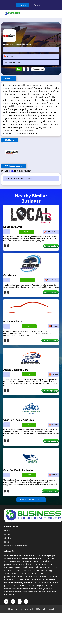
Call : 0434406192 (51, 246)
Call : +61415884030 (50, 391)
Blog (7, 542)
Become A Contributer (15, 546)
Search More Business (31, 500)
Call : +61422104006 (50, 341)
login (11, 171)
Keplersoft (28, 609)
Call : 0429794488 (51, 292)
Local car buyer (13, 227)
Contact (8, 538)
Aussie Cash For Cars (16, 370)
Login (23, 5)
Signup (38, 5)
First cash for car (13, 321)
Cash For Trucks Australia (19, 420)
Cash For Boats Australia (18, 470)
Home (7, 530)
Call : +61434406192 (50, 491)
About (7, 534)
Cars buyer (10, 275)
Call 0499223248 (38, 69)
